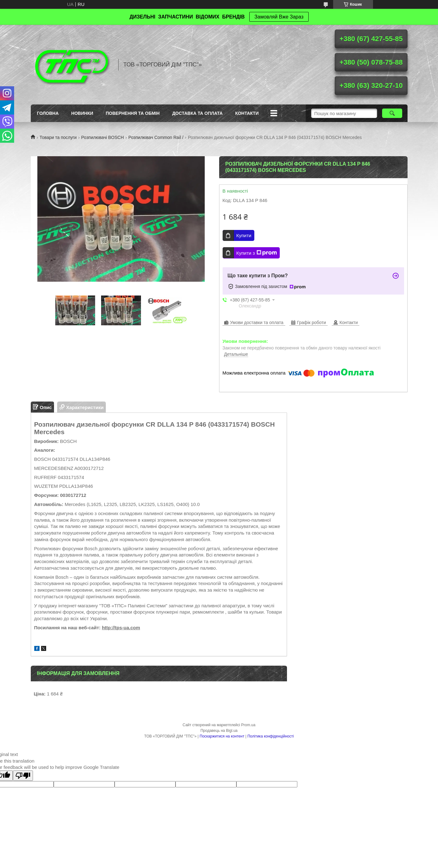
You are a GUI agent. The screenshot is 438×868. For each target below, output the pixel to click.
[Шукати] (392, 113)
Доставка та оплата (197, 113)
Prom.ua (248, 725)
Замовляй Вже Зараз (279, 17)
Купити (244, 235)
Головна (48, 113)
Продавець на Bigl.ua (219, 731)
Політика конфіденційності (271, 736)
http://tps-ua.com (121, 628)
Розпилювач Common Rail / (156, 137)
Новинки (82, 113)
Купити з (257, 253)
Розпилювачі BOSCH (103, 137)
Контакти (247, 113)
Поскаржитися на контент (222, 736)
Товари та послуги (58, 137)
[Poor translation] (23, 776)
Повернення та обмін (133, 113)
